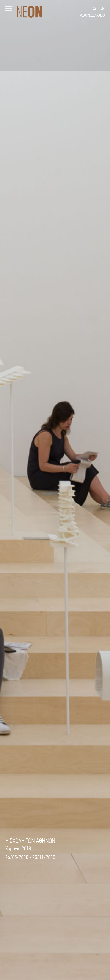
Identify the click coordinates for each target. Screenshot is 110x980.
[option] (55, 490)
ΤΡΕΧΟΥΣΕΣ (86, 15)
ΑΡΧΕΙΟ (100, 15)
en (102, 8)
